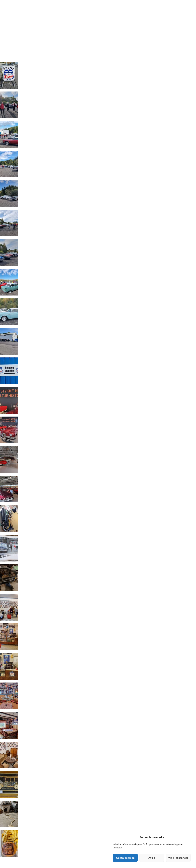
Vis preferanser (178, 858)
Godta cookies (125, 858)
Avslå (152, 858)
